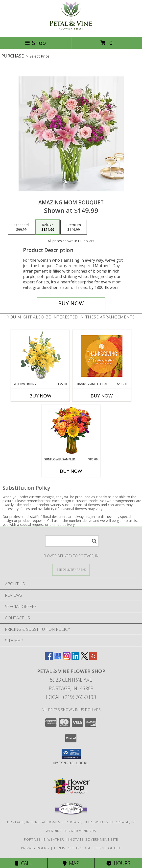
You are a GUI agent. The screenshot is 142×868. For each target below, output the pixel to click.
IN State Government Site (93, 839)
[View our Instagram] (67, 658)
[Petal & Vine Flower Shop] (71, 30)
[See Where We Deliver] (71, 569)
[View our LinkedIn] (75, 658)
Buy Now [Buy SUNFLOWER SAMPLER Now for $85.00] (71, 471)
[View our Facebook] (49, 658)
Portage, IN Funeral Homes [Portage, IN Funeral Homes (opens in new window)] (34, 822)
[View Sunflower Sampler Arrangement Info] (71, 431)
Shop (35, 43)
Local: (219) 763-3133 (71, 697)
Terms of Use (108, 848)
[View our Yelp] (93, 658)
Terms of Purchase (72, 848)
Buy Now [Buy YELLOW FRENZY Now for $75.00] (40, 396)
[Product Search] (72, 541)
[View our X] (84, 658)
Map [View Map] (71, 863)
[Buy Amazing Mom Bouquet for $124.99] (71, 303)
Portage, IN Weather (44, 839)
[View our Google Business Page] (58, 658)
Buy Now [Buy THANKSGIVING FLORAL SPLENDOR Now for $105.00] (102, 396)
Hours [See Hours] (118, 863)
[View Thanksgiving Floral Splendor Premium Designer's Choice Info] (102, 356)
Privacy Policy (35, 848)
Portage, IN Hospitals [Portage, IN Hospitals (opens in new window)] (86, 822)
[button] (71, 754)
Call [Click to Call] (24, 863)
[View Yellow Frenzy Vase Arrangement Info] (40, 356)
